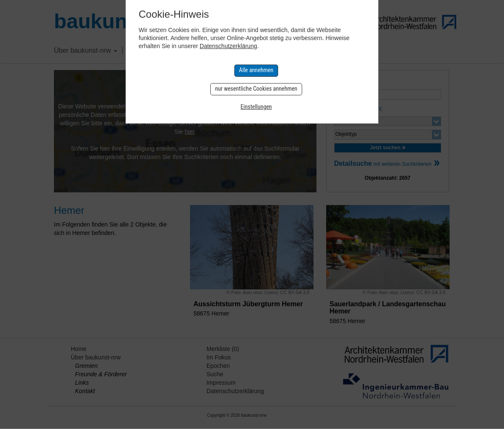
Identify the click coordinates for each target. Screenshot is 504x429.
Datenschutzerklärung (228, 46)
